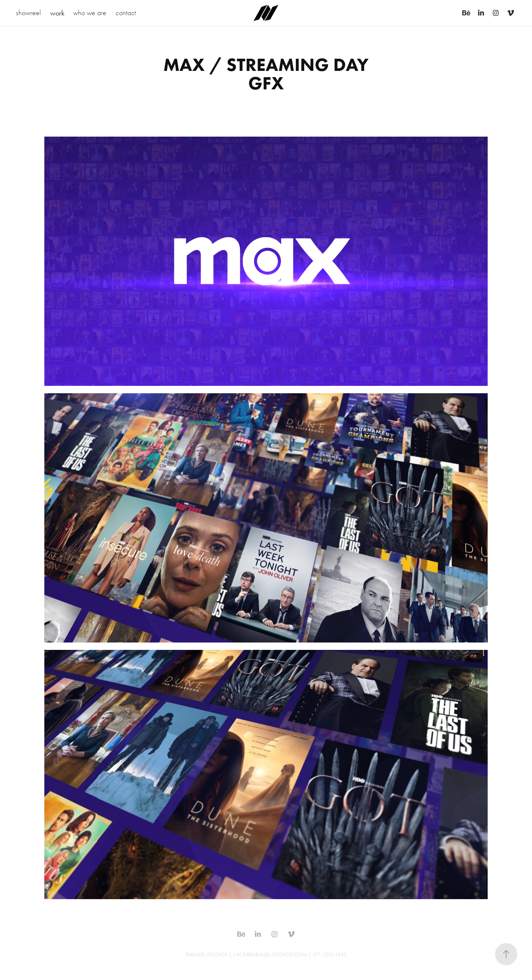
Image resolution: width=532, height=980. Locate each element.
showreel (28, 13)
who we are (90, 13)
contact (126, 13)
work (57, 13)
